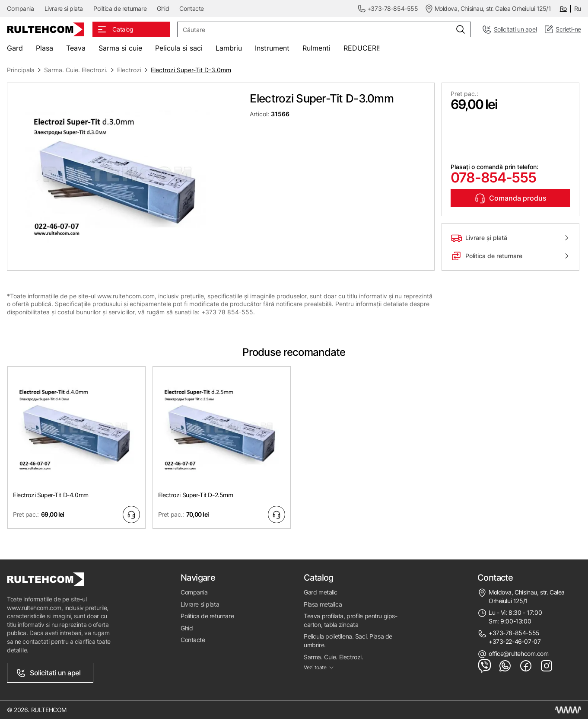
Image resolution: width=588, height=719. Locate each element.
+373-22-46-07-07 (515, 641)
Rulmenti (316, 48)
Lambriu (229, 48)
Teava (76, 48)
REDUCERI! (362, 48)
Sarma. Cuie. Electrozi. (76, 70)
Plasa (44, 48)
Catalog (319, 578)
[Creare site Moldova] (568, 710)
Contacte (192, 8)
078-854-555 (493, 177)
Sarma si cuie (120, 48)
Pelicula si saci (179, 48)
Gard (15, 48)
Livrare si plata (64, 8)
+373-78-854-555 (514, 633)
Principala (21, 70)
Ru (578, 8)
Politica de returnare (120, 8)
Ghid (163, 8)
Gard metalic (321, 592)
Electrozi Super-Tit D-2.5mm (196, 495)
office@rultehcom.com (519, 653)
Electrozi (129, 70)
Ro (563, 8)
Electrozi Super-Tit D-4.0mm (51, 495)
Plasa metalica (323, 604)
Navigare (198, 578)
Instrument (272, 48)
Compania (21, 8)
